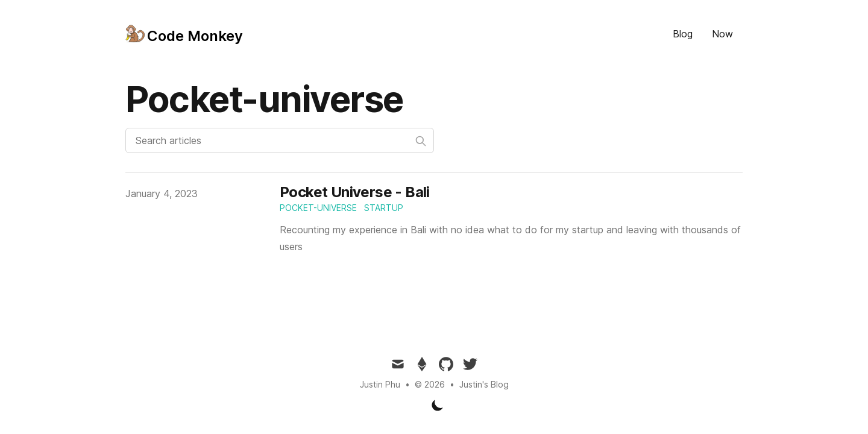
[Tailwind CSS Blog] (184, 34)
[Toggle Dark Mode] (438, 405)
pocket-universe (318, 208)
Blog (683, 34)
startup (384, 208)
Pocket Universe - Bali (355, 192)
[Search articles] (280, 140)
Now (722, 34)
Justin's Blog (484, 384)
